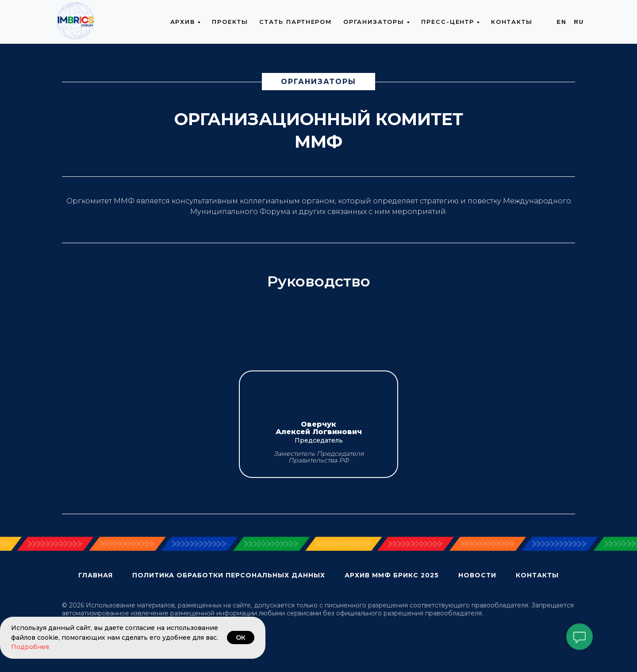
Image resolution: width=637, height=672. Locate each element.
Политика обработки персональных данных (229, 575)
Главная (96, 575)
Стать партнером (295, 22)
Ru (579, 22)
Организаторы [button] (374, 22)
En (562, 22)
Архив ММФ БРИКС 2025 (392, 575)
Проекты (230, 22)
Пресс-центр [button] (448, 22)
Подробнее (30, 647)
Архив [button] (183, 22)
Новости (477, 575)
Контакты (512, 22)
